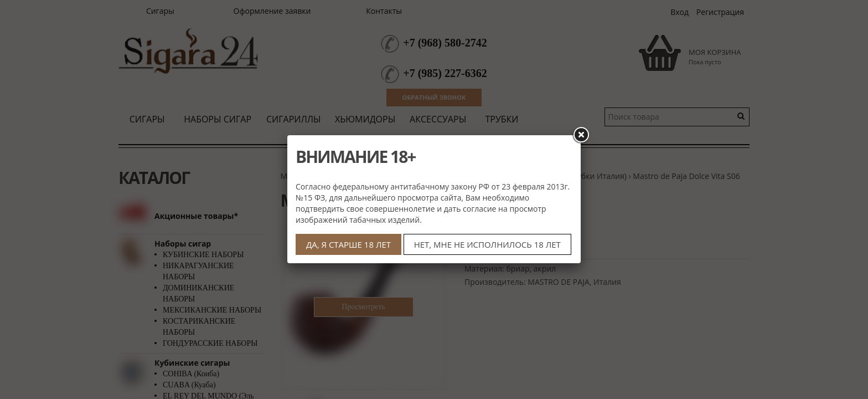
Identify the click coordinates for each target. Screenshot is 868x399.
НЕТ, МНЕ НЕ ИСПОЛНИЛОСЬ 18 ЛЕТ (487, 244)
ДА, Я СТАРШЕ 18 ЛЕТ (348, 244)
